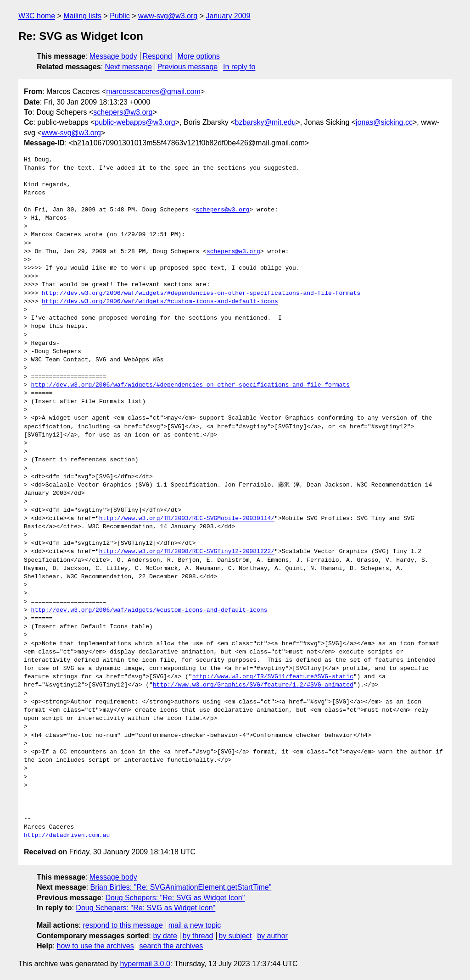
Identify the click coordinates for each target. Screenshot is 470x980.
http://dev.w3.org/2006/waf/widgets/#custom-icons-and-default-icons (160, 302)
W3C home (37, 16)
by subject (235, 936)
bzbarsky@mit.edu (266, 122)
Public (120, 16)
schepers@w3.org (123, 112)
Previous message (188, 67)
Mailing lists (82, 16)
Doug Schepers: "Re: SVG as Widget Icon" (175, 898)
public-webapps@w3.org (135, 122)
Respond (157, 56)
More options (199, 56)
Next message (129, 67)
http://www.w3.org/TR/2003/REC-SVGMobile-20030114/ (187, 519)
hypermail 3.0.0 (145, 964)
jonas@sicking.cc (384, 122)
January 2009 (228, 16)
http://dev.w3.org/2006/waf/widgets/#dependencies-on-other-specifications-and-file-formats (201, 293)
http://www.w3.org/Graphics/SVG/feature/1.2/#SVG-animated (253, 685)
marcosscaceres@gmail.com (153, 91)
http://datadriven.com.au (67, 836)
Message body (113, 56)
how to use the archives (95, 946)
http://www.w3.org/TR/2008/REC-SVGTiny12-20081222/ (187, 552)
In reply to (239, 67)
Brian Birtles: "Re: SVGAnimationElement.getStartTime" (181, 887)
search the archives (171, 946)
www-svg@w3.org (168, 16)
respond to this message (123, 925)
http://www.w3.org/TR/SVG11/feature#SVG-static (273, 677)
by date (165, 936)
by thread (198, 936)
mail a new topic (195, 925)
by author (272, 936)
